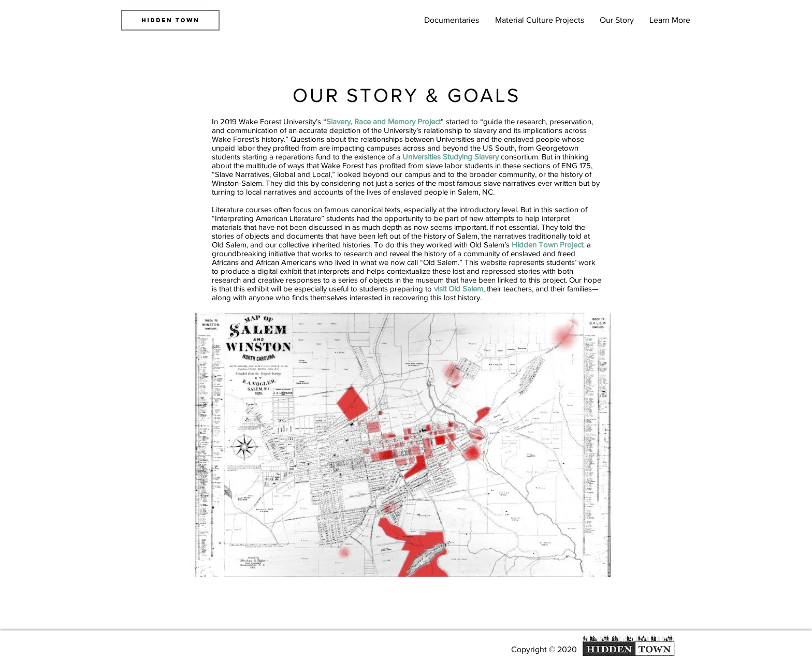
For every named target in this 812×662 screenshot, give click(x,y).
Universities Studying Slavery (451, 157)
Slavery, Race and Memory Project (383, 121)
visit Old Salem (459, 289)
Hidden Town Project (547, 245)
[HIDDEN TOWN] (170, 20)
